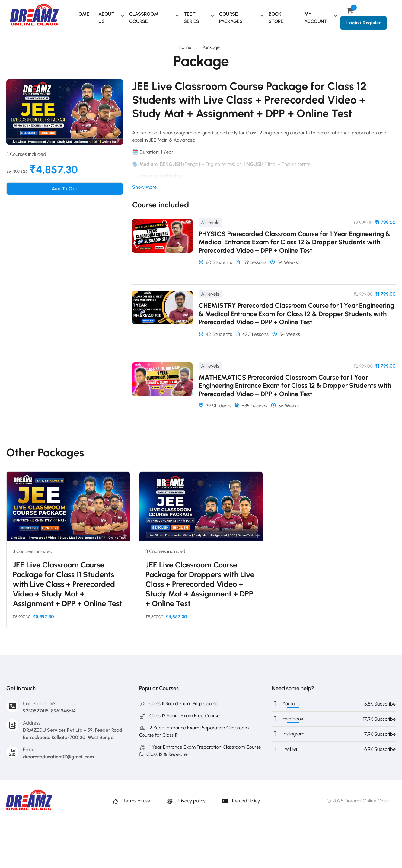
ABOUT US (106, 18)
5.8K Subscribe (380, 704)
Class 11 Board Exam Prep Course (179, 704)
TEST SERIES (191, 18)
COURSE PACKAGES (231, 18)
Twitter (290, 749)
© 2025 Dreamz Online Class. (358, 801)
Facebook (293, 719)
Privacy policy (186, 801)
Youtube (291, 704)
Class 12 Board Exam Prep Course (179, 716)
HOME (82, 14)
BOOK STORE (276, 18)
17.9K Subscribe (379, 719)
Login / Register (364, 23)
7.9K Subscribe (380, 734)
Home (185, 47)
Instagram (293, 734)
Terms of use (131, 801)
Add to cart (65, 189)
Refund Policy (241, 801)
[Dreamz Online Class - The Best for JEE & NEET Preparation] (34, 15)
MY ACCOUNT (316, 18)
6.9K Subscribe (380, 749)
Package (211, 47)
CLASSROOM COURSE (144, 18)
